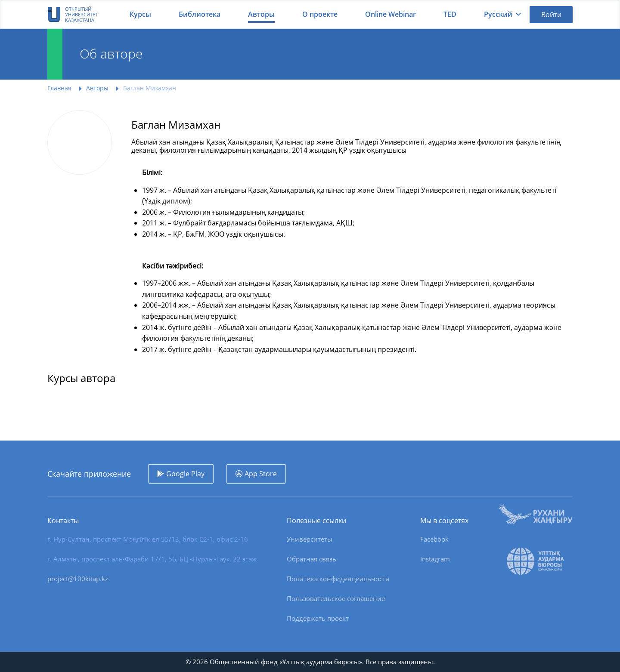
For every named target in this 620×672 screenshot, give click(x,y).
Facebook (434, 539)
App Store (261, 474)
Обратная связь (312, 559)
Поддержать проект (318, 618)
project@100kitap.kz (78, 579)
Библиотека (200, 14)
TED (450, 14)
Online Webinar (391, 14)
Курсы (140, 14)
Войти (551, 15)
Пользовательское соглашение (336, 598)
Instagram (435, 559)
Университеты (310, 539)
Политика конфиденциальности (338, 579)
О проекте (320, 14)
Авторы (261, 14)
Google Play (185, 474)
